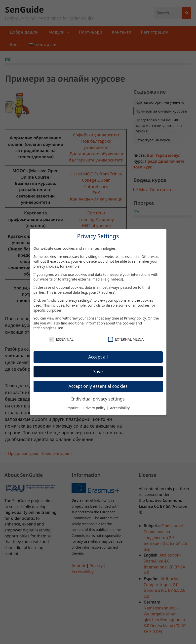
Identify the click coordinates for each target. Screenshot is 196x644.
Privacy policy (135, 318)
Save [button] (98, 371)
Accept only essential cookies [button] (98, 386)
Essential (61, 339)
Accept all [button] (98, 357)
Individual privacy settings (98, 399)
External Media (126, 339)
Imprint (73, 408)
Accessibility (120, 408)
